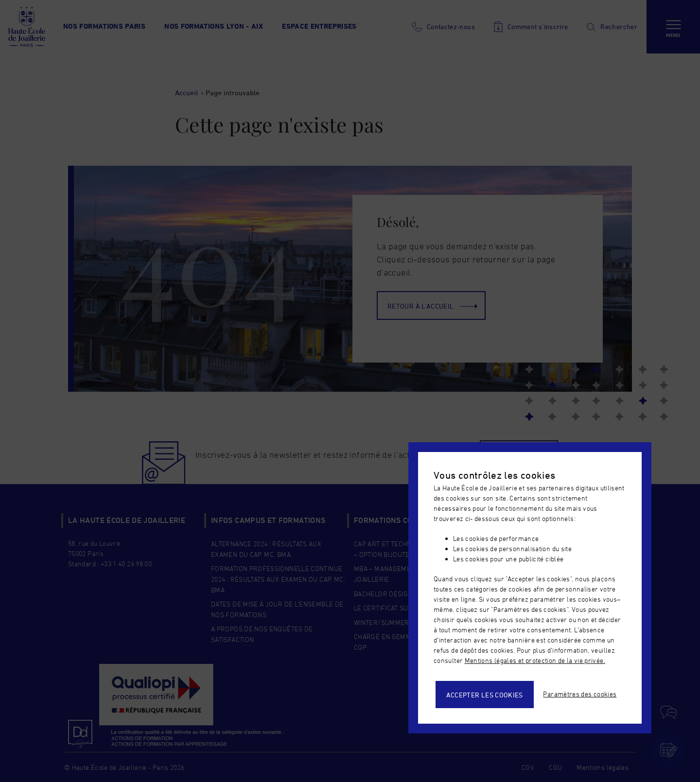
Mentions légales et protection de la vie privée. (535, 660)
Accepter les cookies (485, 695)
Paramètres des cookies (580, 694)
